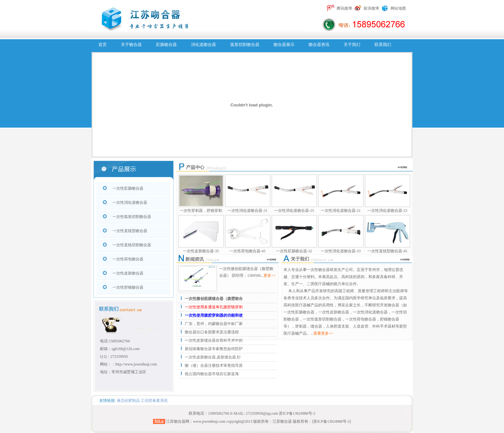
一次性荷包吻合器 (128, 259)
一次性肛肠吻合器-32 (294, 251)
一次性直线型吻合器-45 (387, 251)
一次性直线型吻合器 (130, 231)
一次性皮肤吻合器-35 (201, 251)
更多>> (270, 275)
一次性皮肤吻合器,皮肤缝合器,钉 (213, 357)
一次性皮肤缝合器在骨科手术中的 (214, 340)
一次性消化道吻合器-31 (248, 211)
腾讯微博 (344, 8)
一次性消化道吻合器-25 (294, 211)
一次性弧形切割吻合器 (132, 217)
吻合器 (180, 421)
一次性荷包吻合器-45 (248, 251)
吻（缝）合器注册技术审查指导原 (214, 365)
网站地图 (398, 8)
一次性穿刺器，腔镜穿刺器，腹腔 (201, 214)
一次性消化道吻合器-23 (387, 211)
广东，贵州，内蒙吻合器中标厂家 (214, 324)
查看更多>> (323, 333)
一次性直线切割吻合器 (132, 245)
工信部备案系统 (154, 401)
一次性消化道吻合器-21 (341, 211)
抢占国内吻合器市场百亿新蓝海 (212, 374)
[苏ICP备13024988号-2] (332, 421)
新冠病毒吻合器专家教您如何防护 (214, 349)
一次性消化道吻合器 (130, 203)
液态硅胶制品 (128, 401)
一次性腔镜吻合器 (128, 287)
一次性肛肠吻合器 (128, 188)
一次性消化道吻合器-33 (341, 251)
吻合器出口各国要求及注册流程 (212, 332)
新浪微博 (371, 8)
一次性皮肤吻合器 (128, 273)
